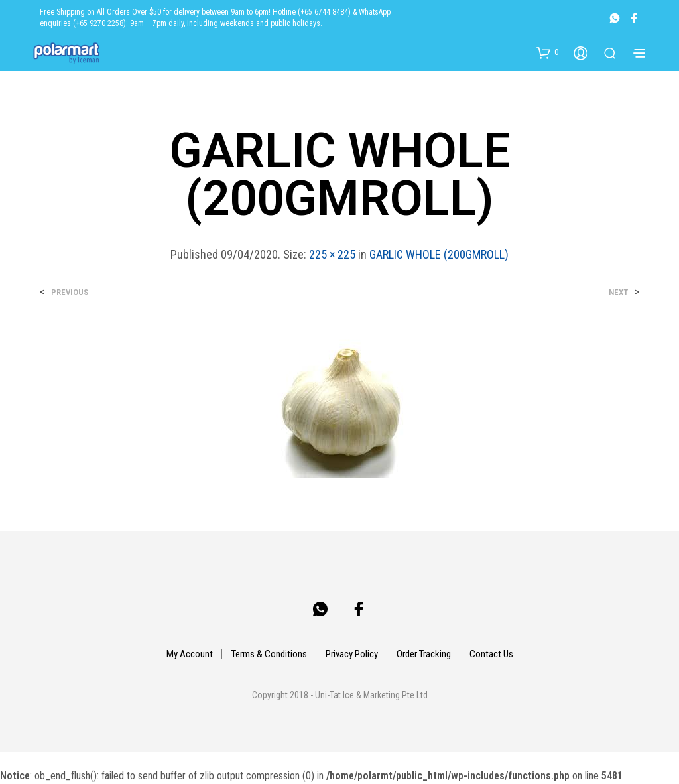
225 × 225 (332, 254)
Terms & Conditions (269, 654)
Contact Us (491, 654)
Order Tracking (424, 654)
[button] (547, 52)
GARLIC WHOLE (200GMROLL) (439, 254)
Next (618, 292)
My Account (190, 654)
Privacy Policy (352, 654)
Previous (70, 292)
